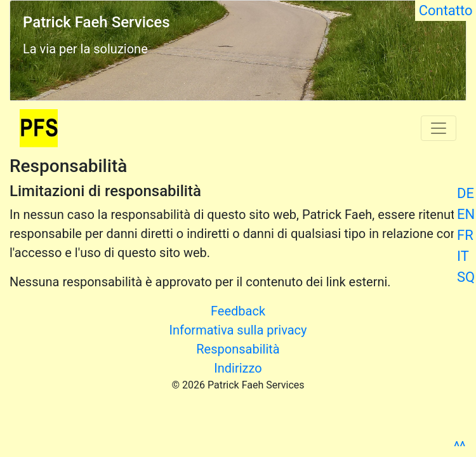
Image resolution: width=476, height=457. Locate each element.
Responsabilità (238, 349)
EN (466, 214)
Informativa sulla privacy (238, 330)
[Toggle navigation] (439, 128)
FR (465, 235)
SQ (466, 277)
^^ (459, 447)
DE (466, 193)
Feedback (238, 311)
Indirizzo (238, 368)
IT (463, 256)
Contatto (446, 10)
